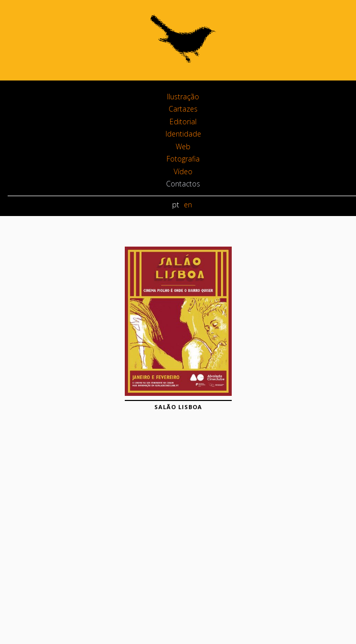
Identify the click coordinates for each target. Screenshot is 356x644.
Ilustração (183, 97)
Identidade (183, 134)
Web (183, 146)
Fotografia (183, 159)
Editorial (183, 122)
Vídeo (183, 171)
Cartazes (183, 109)
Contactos (183, 184)
